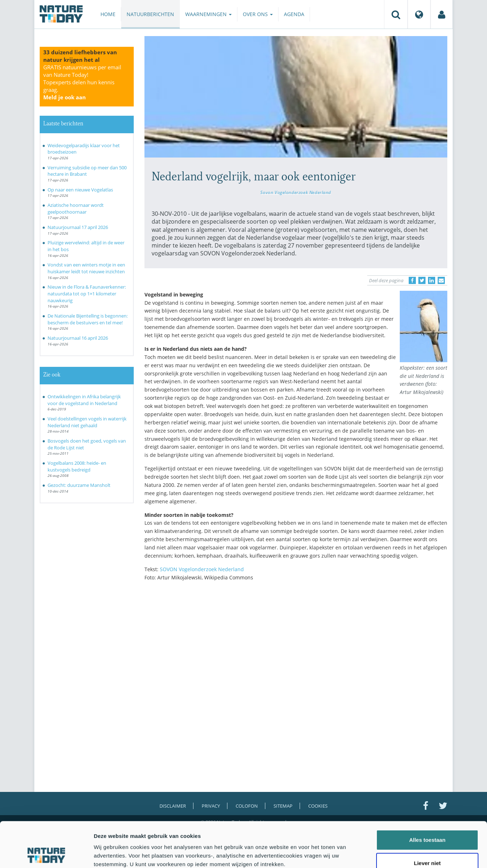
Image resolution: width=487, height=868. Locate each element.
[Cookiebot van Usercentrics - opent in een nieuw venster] (46, 854)
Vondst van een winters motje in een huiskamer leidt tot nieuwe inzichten (86, 268)
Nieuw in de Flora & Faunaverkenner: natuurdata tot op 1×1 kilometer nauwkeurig (87, 293)
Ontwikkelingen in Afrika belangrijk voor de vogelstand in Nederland (84, 400)
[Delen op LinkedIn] (432, 280)
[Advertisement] (296, 649)
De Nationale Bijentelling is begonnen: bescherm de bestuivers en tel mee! (88, 319)
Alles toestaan (427, 797)
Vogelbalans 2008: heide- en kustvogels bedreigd (77, 466)
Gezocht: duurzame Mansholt (79, 485)
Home (108, 14)
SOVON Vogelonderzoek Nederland (202, 569)
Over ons (258, 14)
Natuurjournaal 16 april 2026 (78, 338)
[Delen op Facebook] (412, 280)
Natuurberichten (150, 14)
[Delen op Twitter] (422, 280)
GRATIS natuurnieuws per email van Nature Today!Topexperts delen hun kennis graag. (82, 82)
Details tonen (386, 854)
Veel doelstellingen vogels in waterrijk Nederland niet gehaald (87, 422)
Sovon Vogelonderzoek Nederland (296, 192)
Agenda (294, 14)
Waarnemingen (208, 14)
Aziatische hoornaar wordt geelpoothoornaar (76, 208)
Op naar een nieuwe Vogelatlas (80, 190)
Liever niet (427, 821)
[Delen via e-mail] (441, 280)
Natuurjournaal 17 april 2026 (78, 227)
